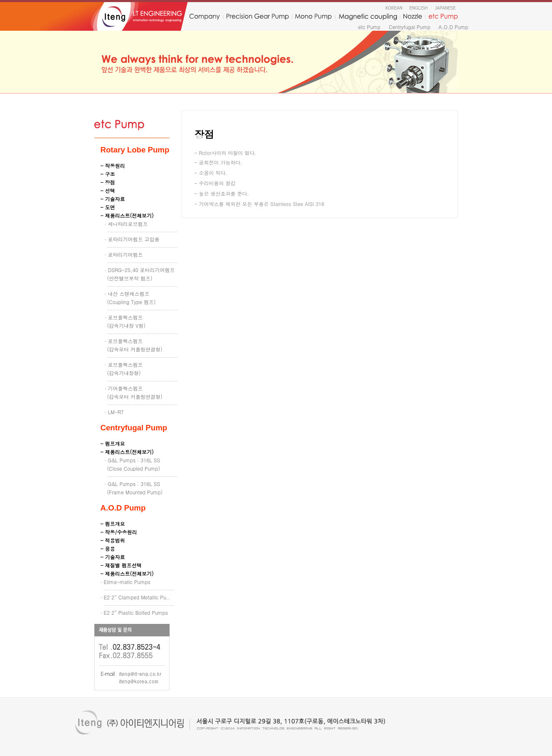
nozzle (413, 17)
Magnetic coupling (368, 17)
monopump (313, 17)
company (204, 17)
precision (258, 17)
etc (444, 17)
